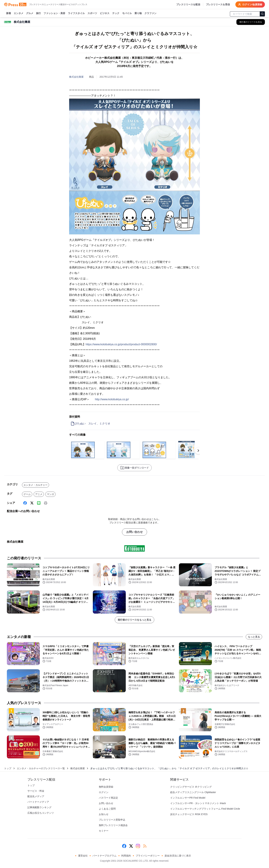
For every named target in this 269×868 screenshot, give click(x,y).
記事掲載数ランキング (39, 807)
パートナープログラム (104, 856)
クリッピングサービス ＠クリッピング (191, 787)
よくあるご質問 (107, 809)
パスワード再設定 (108, 798)
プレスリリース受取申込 (112, 820)
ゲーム (27, 494)
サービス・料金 (36, 791)
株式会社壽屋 (76, 77)
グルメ (30, 13)
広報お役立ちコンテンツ (41, 813)
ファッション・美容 (54, 13)
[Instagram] (138, 846)
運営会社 (83, 856)
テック (116, 13)
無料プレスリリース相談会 (113, 825)
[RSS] (145, 846)
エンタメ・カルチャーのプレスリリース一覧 (41, 768)
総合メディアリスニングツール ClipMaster (193, 792)
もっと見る (254, 637)
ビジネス (105, 13)
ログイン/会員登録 (250, 4)
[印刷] (46, 503)
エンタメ (19, 13)
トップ (8, 768)
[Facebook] (25, 503)
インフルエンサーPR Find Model (188, 798)
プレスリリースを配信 (188, 4)
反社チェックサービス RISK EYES (189, 814)
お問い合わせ (134, 532)
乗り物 (138, 13)
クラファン (150, 13)
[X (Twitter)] (32, 503)
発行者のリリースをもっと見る (134, 620)
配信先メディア (36, 796)
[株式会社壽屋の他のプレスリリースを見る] (251, 22)
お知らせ (104, 814)
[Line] (39, 503)
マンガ (50, 494)
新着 (9, 13)
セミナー (104, 831)
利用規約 (126, 856)
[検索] (262, 14)
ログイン (104, 792)
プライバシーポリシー (148, 856)
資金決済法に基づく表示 (178, 856)
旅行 (38, 13)
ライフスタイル (76, 13)
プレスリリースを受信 (218, 4)
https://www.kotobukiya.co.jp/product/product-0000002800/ (121, 344)
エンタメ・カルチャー (36, 485)
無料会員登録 (106, 787)
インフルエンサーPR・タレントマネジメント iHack (198, 803)
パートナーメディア (38, 802)
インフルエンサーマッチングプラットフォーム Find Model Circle (205, 809)
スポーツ (92, 13)
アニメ (39, 494)
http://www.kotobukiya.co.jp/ (112, 399)
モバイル (127, 13)
